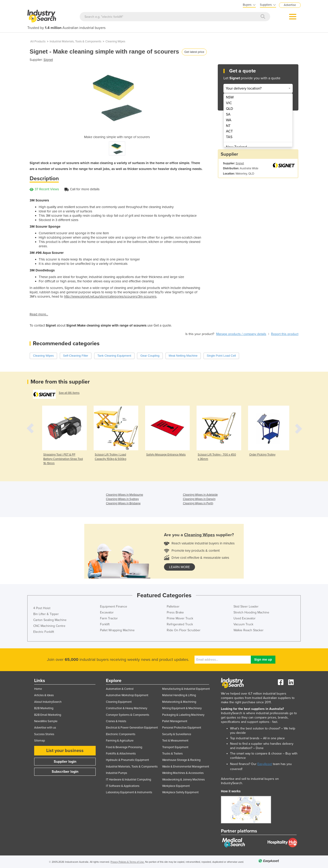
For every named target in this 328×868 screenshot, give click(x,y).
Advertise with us (45, 728)
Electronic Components (121, 734)
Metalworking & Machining (179, 702)
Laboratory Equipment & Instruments (129, 792)
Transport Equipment (175, 747)
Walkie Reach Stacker (249, 630)
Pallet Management (175, 721)
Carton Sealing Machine (50, 620)
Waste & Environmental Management (186, 767)
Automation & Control (120, 689)
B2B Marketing (44, 708)
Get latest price (194, 52)
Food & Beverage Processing (124, 747)
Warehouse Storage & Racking (181, 760)
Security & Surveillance (177, 734)
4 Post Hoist (42, 608)
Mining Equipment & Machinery (182, 708)
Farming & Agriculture (120, 741)
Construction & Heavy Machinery (127, 708)
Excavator (107, 612)
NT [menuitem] (228, 126)
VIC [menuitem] (229, 103)
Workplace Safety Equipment (180, 792)
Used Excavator (245, 618)
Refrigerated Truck (180, 624)
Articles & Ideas (44, 695)
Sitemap (40, 741)
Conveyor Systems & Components (128, 715)
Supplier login (65, 762)
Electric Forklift (44, 632)
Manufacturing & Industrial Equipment (186, 689)
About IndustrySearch (48, 702)
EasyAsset (265, 764)
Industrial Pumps (117, 773)
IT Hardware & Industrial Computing (128, 780)
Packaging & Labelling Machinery (183, 715)
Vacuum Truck (243, 624)
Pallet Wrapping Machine (117, 630)
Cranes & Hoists (116, 721)
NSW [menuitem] (230, 97)
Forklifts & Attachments (121, 754)
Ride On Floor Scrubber (184, 630)
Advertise (290, 5)
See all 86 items (69, 393)
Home (38, 689)
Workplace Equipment (176, 786)
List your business (65, 751)
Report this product (285, 334)
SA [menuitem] (228, 114)
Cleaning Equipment (119, 702)
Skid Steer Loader (246, 607)
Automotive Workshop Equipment (127, 695)
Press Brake (175, 612)
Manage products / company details (241, 334)
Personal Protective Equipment (182, 728)
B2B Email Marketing (48, 715)
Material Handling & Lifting (179, 695)
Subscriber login (65, 772)
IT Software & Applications (123, 786)
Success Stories (44, 734)
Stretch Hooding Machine (251, 612)
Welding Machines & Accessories (183, 773)
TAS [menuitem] (229, 137)
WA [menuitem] (229, 120)
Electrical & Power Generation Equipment (132, 728)
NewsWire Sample (46, 721)
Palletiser (173, 607)
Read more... (39, 314)
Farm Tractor (109, 618)
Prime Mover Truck (180, 618)
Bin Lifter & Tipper (46, 614)
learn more (179, 567)
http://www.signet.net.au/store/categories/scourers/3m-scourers (110, 296)
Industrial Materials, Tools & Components (76, 41)
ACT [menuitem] (229, 131)
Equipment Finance (114, 607)
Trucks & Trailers (172, 754)
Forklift (105, 624)
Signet (48, 60)
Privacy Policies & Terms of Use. (127, 862)
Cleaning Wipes (115, 41)
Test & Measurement (175, 741)
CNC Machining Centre (49, 626)
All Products (38, 41)
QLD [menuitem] (229, 109)
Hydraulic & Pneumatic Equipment (127, 760)
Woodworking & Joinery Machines (183, 780)
